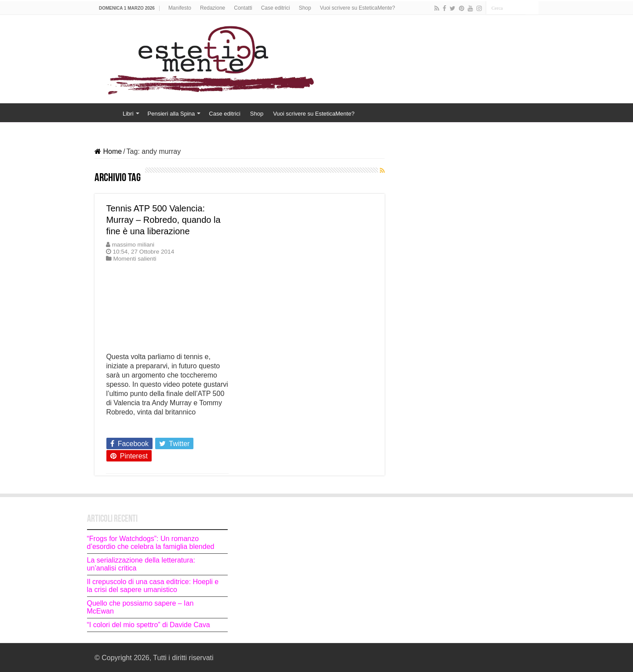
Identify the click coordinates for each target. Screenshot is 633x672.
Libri (128, 114)
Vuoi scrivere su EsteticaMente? (358, 8)
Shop (305, 8)
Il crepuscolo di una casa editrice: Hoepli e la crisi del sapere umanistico (153, 586)
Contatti (243, 8)
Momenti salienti (135, 259)
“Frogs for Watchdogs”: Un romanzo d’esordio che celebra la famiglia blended (151, 543)
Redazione (213, 8)
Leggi (117, 428)
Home (106, 113)
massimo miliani (133, 245)
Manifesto (180, 8)
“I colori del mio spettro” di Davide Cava (149, 625)
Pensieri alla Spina (171, 114)
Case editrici (276, 8)
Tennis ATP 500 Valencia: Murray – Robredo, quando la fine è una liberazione (163, 220)
